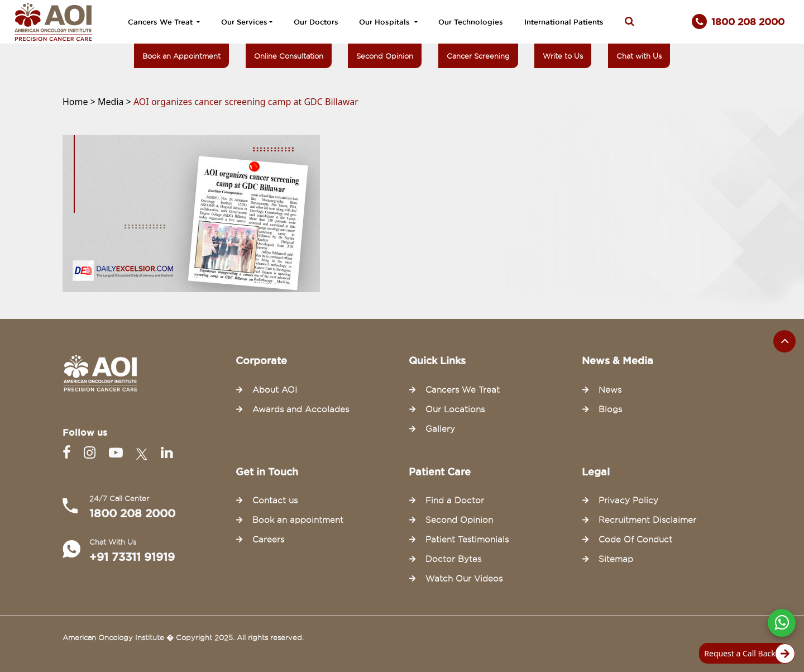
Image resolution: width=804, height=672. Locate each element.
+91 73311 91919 (132, 557)
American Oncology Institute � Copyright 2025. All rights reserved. (183, 637)
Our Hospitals (386, 22)
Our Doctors (316, 22)
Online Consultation (289, 56)
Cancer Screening (478, 56)
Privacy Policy (628, 501)
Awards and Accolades (301, 409)
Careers (268, 540)
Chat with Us (639, 56)
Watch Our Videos (464, 579)
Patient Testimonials (467, 540)
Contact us (275, 501)
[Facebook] (69, 453)
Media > (116, 102)
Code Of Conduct (635, 540)
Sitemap (616, 559)
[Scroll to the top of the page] (784, 341)
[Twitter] (144, 453)
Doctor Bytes (453, 559)
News (610, 390)
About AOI (275, 390)
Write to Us (563, 56)
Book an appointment (298, 520)
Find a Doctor (455, 501)
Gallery (440, 429)
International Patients (564, 22)
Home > (80, 102)
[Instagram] (92, 453)
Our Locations (455, 409)
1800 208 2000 (132, 513)
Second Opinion (385, 56)
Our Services (244, 22)
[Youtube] (118, 453)
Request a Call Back (746, 654)
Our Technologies (471, 22)
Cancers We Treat (161, 22)
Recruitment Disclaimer (647, 520)
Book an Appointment (181, 56)
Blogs (610, 409)
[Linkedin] (167, 453)
